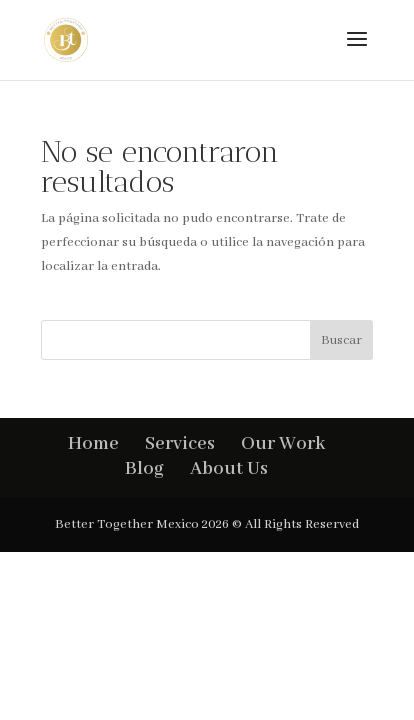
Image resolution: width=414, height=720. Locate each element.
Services (180, 444)
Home (93, 444)
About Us (229, 469)
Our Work (283, 444)
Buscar (341, 340)
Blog (144, 469)
